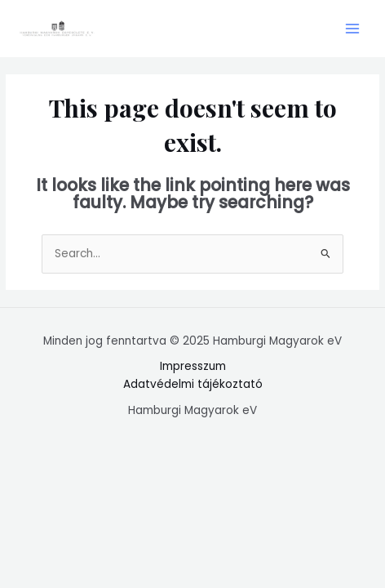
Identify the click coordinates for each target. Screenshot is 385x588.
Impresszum (193, 366)
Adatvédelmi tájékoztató (193, 384)
